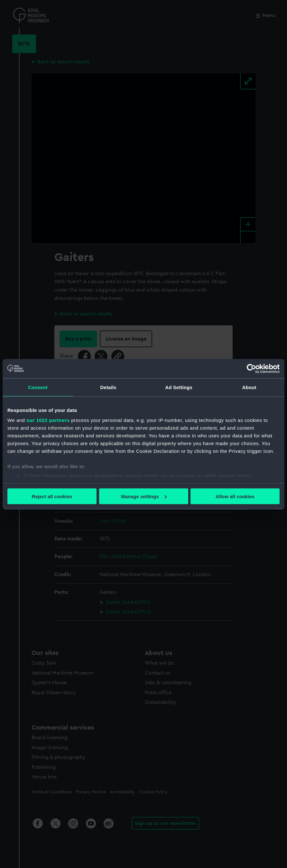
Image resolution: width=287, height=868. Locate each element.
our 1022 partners (48, 420)
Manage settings (144, 496)
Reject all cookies (52, 496)
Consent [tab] (38, 387)
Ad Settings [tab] (179, 387)
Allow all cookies (235, 496)
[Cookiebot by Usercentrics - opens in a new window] (251, 369)
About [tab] (249, 387)
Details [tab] (108, 387)
